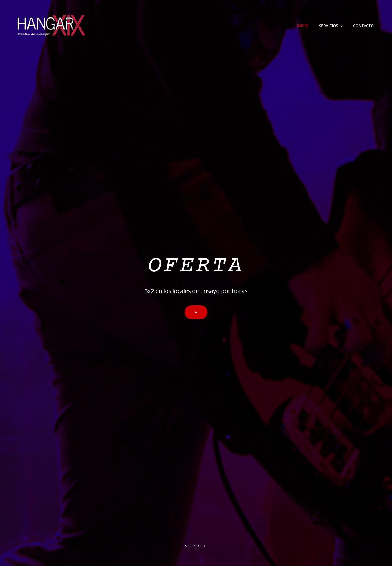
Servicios (331, 26)
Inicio (303, 26)
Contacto (363, 26)
